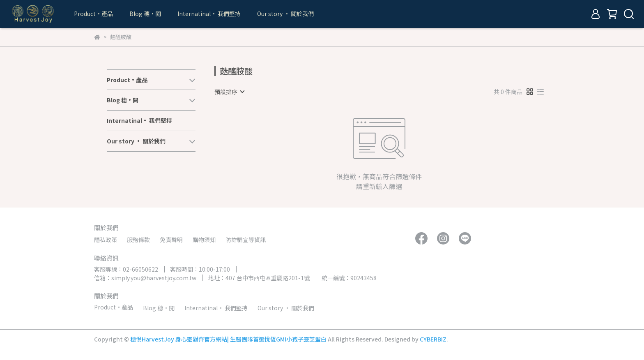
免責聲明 (171, 240)
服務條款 (138, 240)
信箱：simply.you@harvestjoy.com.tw (145, 278)
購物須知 (204, 240)
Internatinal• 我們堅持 (209, 14)
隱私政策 (106, 240)
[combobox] (229, 92)
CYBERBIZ (433, 339)
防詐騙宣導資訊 (246, 240)
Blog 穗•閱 (145, 14)
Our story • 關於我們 (285, 14)
